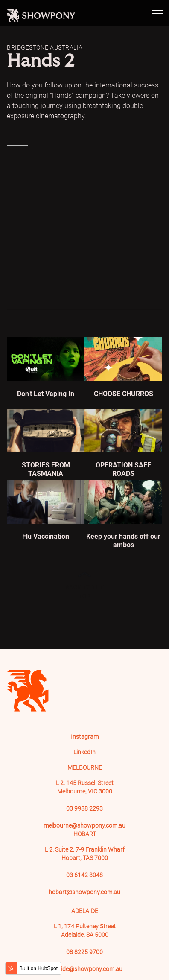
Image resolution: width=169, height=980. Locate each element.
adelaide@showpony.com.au (84, 969)
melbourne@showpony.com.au (84, 825)
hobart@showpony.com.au (84, 892)
